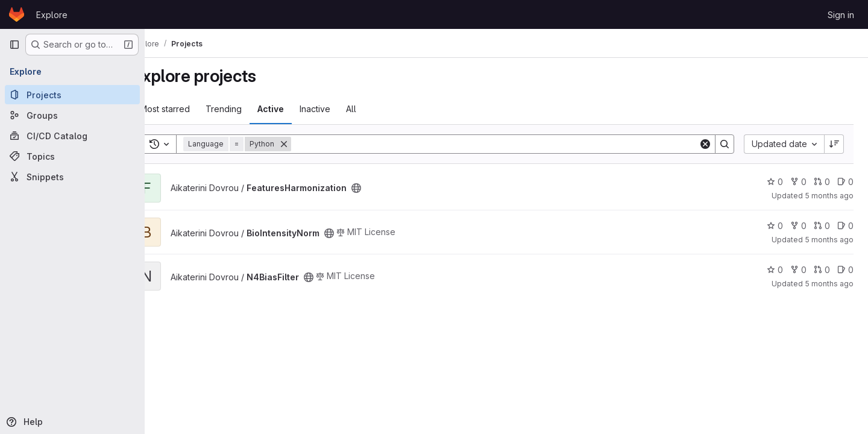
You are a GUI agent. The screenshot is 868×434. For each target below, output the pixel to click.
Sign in (841, 15)
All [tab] (378, 109)
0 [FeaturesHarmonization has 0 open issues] (845, 182)
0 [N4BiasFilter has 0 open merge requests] (822, 270)
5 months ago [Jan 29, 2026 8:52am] (829, 284)
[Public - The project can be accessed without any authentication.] (383, 188)
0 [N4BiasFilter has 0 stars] (775, 270)
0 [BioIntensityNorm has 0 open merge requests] (822, 226)
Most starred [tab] (192, 109)
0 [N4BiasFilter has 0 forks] (798, 270)
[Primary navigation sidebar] (14, 45)
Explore (52, 15)
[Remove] (311, 144)
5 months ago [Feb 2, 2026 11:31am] (829, 240)
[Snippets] (72, 177)
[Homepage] (17, 14)
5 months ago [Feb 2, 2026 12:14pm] (829, 196)
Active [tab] (298, 109)
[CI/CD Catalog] (72, 136)
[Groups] (72, 115)
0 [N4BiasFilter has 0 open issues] (845, 270)
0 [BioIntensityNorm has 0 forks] (798, 226)
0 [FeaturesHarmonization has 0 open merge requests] (822, 182)
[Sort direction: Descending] (834, 144)
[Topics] (72, 156)
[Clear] (705, 144)
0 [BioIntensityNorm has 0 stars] (775, 226)
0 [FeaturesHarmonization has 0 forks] (798, 182)
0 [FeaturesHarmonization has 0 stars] (775, 182)
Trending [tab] (251, 109)
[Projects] (72, 95)
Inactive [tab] (342, 109)
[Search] (508, 144)
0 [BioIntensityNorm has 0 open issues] (845, 226)
